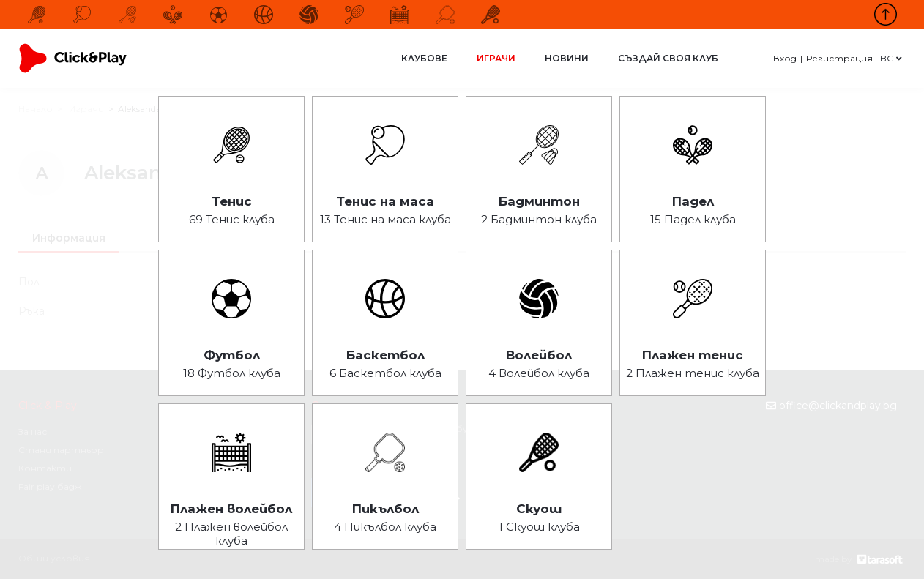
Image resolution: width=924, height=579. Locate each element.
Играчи (496, 58)
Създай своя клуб (668, 58)
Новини (567, 58)
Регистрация (839, 58)
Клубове (424, 58)
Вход (785, 58)
